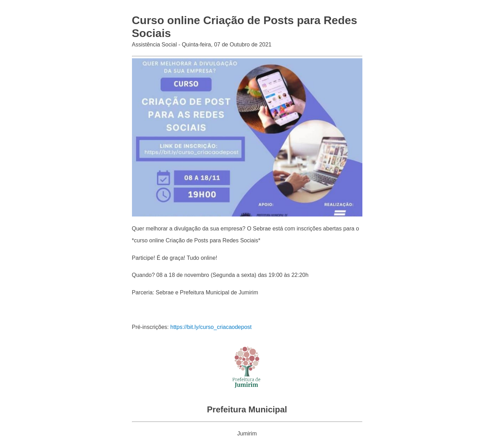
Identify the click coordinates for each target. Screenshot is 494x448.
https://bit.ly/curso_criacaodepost (211, 327)
